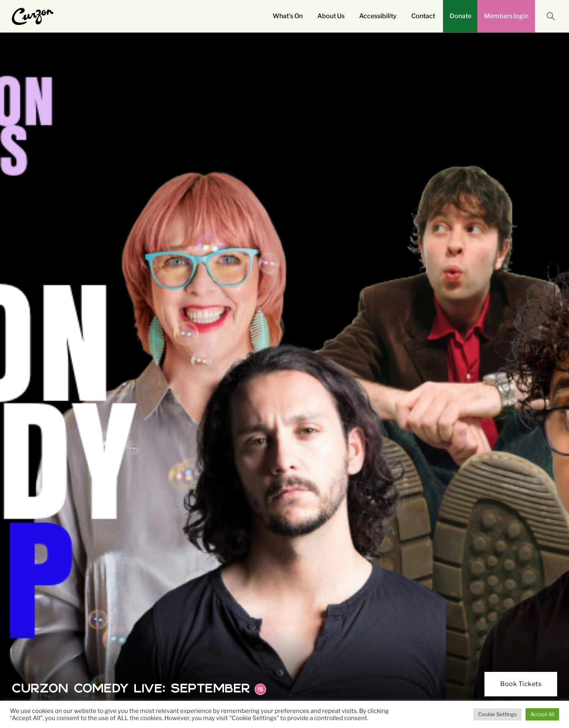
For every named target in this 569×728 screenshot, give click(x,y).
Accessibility (378, 16)
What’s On (288, 16)
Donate (461, 16)
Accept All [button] (542, 714)
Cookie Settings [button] (497, 714)
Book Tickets (521, 684)
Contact (423, 16)
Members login (506, 16)
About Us (331, 16)
